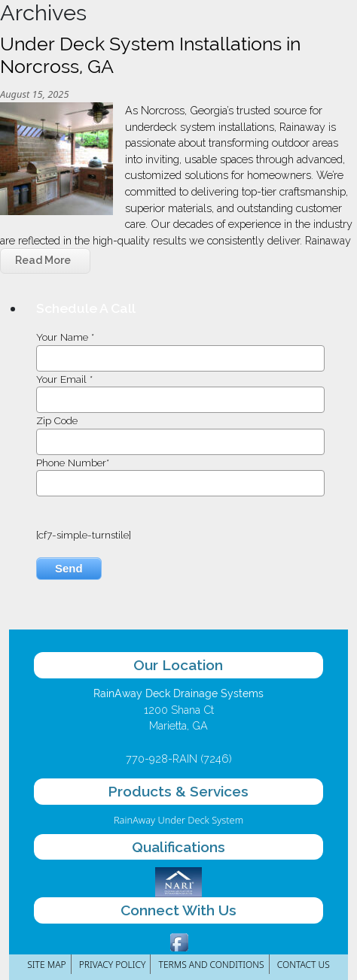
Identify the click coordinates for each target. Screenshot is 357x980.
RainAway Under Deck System (178, 820)
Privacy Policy (113, 965)
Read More (43, 260)
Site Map (46, 965)
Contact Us (304, 965)
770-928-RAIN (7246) (179, 759)
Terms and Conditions (212, 965)
